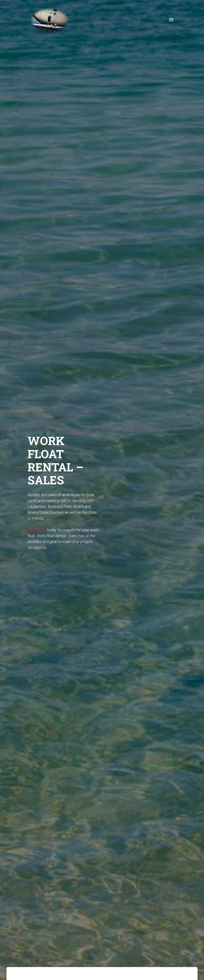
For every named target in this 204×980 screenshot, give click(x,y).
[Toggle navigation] (171, 20)
